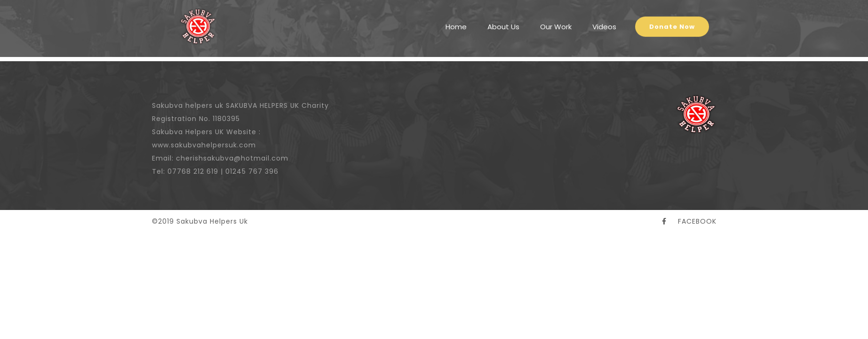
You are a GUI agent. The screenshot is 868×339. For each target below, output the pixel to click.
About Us (503, 21)
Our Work (556, 21)
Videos (604, 21)
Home (456, 21)
